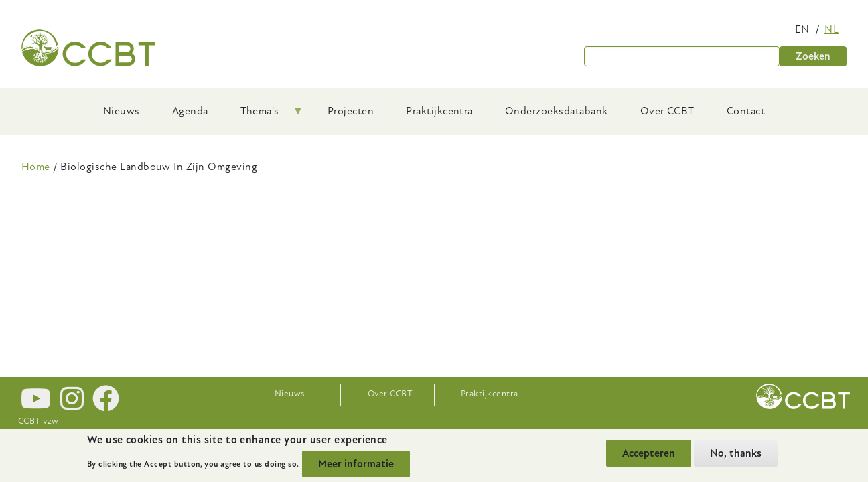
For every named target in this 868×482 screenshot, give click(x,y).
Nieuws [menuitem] (122, 111)
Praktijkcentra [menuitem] (439, 111)
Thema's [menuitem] (264, 116)
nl (831, 29)
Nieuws (290, 394)
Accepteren (649, 453)
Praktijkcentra (490, 394)
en (802, 29)
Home (36, 167)
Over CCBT (390, 394)
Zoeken (813, 56)
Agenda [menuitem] (190, 111)
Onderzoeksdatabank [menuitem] (557, 111)
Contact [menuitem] (746, 111)
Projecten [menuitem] (351, 111)
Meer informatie (356, 464)
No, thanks (736, 453)
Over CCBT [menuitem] (667, 111)
